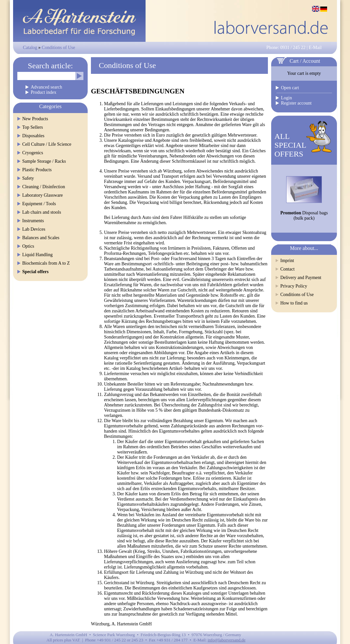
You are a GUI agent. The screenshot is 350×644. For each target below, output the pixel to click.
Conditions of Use (59, 48)
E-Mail (315, 48)
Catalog (30, 48)
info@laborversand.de (227, 640)
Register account (296, 103)
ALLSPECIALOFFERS (290, 145)
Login (286, 98)
